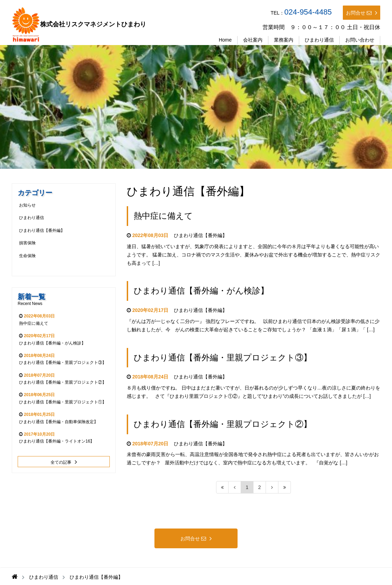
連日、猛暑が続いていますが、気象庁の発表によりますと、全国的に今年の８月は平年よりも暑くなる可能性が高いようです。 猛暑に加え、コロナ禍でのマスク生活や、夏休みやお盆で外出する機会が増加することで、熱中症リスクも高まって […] (253, 255)
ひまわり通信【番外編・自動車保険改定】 (59, 422)
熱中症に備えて (163, 216)
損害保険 (27, 243)
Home (225, 40)
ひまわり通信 (319, 40)
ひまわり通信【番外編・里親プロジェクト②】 (223, 424)
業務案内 (284, 40)
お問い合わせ (360, 40)
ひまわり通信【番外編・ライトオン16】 (57, 441)
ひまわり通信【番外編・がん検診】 (201, 291)
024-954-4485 (308, 12)
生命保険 (27, 256)
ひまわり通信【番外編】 (201, 235)
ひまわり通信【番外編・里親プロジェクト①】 (63, 402)
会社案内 (253, 40)
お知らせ (27, 205)
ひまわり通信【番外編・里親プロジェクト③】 (223, 357)
